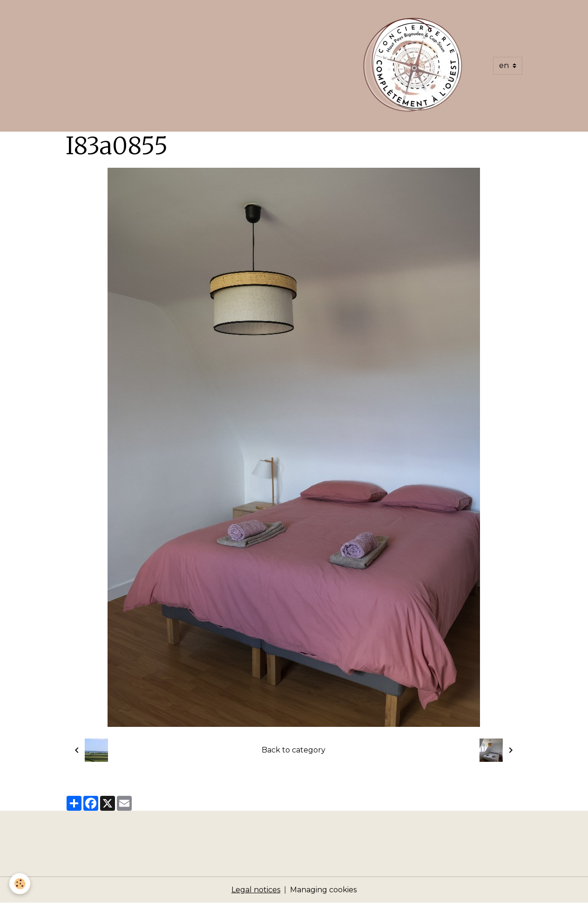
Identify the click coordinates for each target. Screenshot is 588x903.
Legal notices (256, 890)
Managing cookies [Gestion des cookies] (323, 890)
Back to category (294, 750)
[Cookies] (20, 884)
